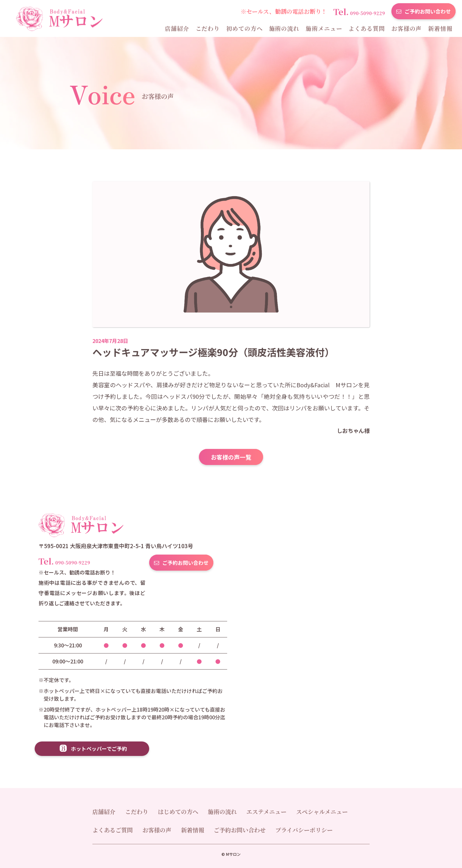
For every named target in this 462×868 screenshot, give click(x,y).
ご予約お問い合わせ (428, 11)
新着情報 (440, 28)
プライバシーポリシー (304, 830)
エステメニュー (266, 811)
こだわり (208, 28)
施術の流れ (284, 28)
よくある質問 (367, 28)
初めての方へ (244, 28)
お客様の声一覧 (231, 457)
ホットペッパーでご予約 (99, 749)
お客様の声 (407, 28)
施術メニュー (324, 28)
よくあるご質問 (113, 830)
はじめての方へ (178, 811)
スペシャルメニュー (322, 811)
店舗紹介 (177, 28)
